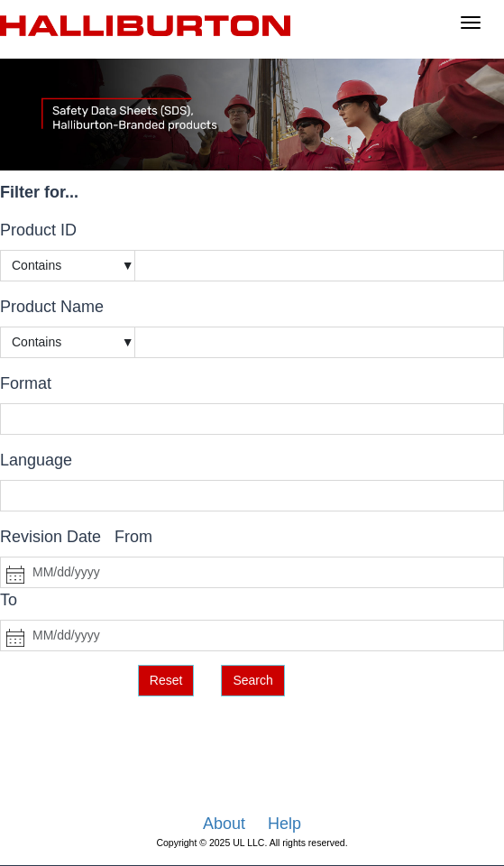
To (9, 600)
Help (284, 824)
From (133, 537)
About (224, 824)
